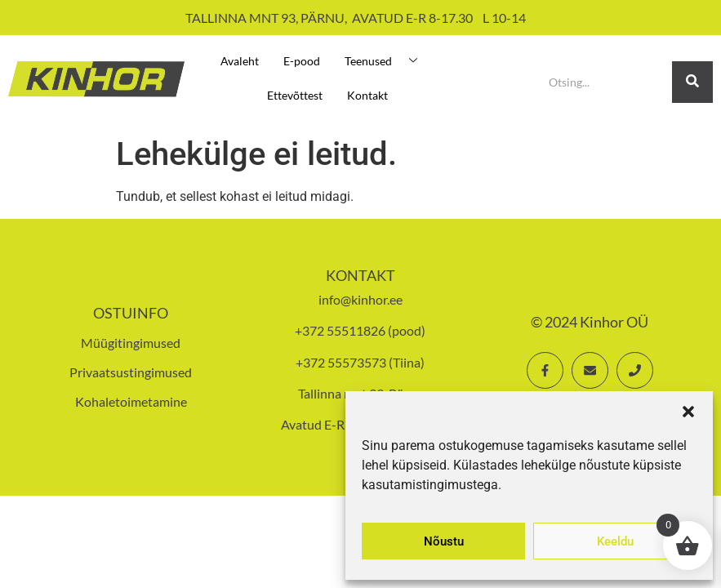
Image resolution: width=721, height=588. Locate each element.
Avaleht (240, 61)
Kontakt (367, 95)
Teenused (387, 61)
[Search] (604, 82)
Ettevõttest (295, 95)
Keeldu (615, 541)
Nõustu (444, 541)
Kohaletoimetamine (131, 401)
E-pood (302, 61)
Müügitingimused (131, 343)
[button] (688, 412)
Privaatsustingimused (131, 372)
